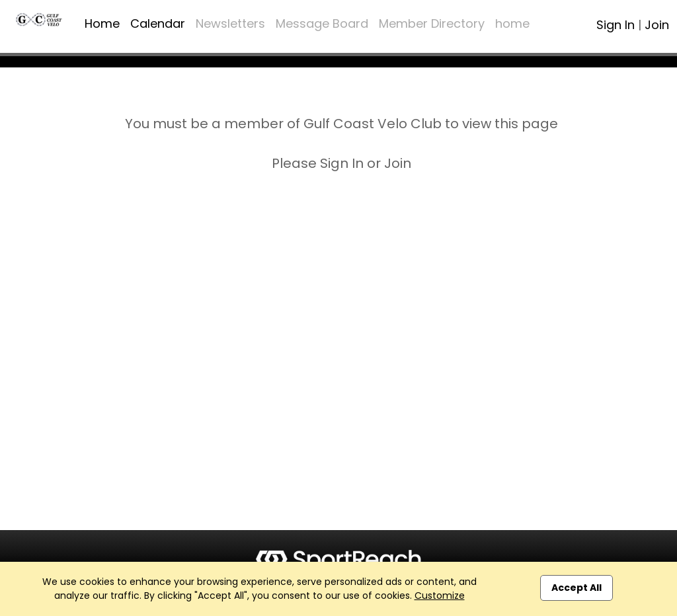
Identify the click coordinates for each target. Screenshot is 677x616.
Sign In (616, 25)
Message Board (322, 23)
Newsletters (230, 23)
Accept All (577, 588)
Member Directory (432, 23)
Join (657, 25)
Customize (440, 596)
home (512, 23)
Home (102, 23)
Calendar (158, 23)
